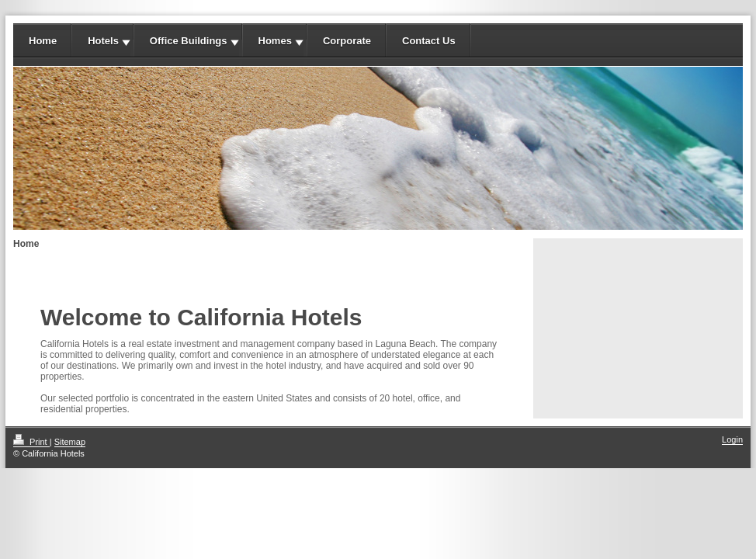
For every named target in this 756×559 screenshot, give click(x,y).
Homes (275, 41)
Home (43, 41)
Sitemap (70, 442)
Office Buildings (189, 41)
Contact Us (429, 41)
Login (732, 439)
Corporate (347, 41)
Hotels (103, 41)
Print (31, 442)
